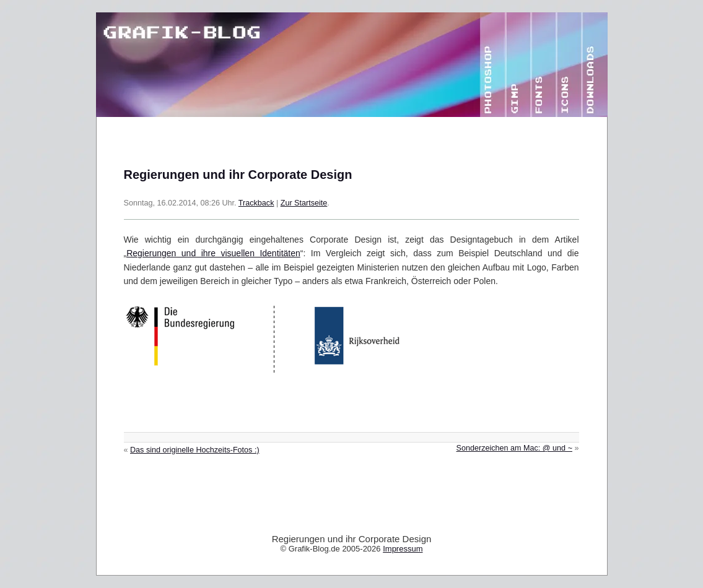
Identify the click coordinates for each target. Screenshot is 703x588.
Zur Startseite (304, 203)
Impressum (403, 549)
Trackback (256, 203)
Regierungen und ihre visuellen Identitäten (213, 253)
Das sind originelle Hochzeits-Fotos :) (195, 450)
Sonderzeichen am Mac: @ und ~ (514, 448)
